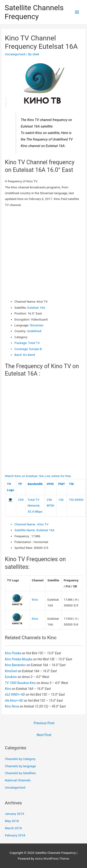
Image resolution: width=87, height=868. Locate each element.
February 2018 (15, 835)
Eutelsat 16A (36, 308)
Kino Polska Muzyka (19, 659)
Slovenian (37, 325)
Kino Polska (13, 653)
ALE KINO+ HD (15, 694)
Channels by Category (20, 759)
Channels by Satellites (20, 773)
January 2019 (14, 814)
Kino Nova (12, 706)
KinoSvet (11, 671)
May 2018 (12, 821)
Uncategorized (15, 54)
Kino (35, 599)
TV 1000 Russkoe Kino (21, 683)
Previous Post (44, 723)
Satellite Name (26, 530)
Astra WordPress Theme (52, 858)
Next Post (44, 735)
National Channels (18, 780)
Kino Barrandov (16, 665)
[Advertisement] (43, 253)
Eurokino (11, 677)
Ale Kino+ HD (14, 701)
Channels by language (20, 766)
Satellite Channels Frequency (34, 12)
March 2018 (13, 828)
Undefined (34, 331)
